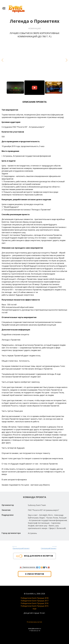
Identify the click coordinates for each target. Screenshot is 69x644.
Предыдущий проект (21, 548)
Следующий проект (49, 548)
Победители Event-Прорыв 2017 (35, 601)
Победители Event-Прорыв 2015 (35, 606)
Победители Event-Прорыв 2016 (35, 603)
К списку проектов (35, 574)
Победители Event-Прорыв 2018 (35, 598)
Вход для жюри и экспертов (34, 556)
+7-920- (31, 631)
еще (35, 609)
